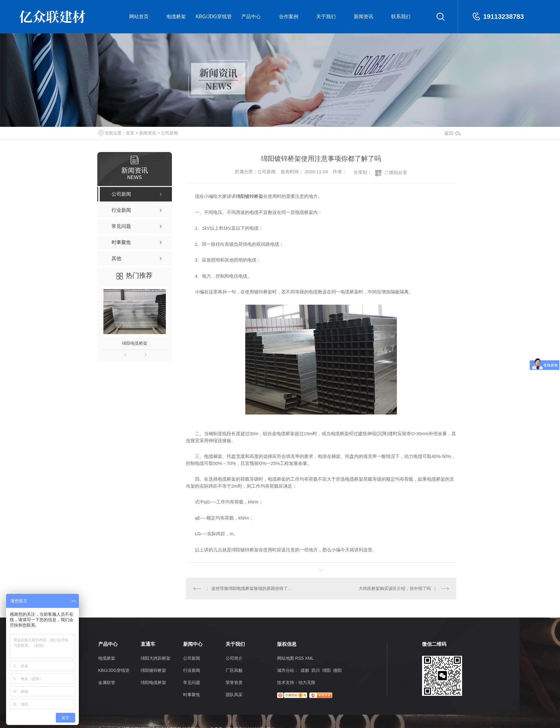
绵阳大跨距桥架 (156, 658)
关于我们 (326, 17)
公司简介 (234, 658)
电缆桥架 (176, 17)
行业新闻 (192, 670)
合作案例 (289, 17)
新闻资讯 (364, 17)
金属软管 (107, 682)
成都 (305, 670)
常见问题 (192, 682)
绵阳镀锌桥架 (250, 196)
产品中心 (251, 17)
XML (309, 658)
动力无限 (307, 682)
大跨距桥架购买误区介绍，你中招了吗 (395, 588)
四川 (316, 670)
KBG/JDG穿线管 (213, 17)
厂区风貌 (234, 670)
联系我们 (401, 17)
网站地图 (286, 658)
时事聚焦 (192, 695)
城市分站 (286, 670)
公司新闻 (169, 133)
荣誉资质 (234, 682)
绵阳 (327, 670)
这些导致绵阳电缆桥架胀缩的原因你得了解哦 (253, 588)
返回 (452, 133)
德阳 (337, 670)
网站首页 (139, 17)
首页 (130, 133)
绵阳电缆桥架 (135, 343)
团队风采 (234, 695)
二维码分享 (396, 173)
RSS (299, 658)
